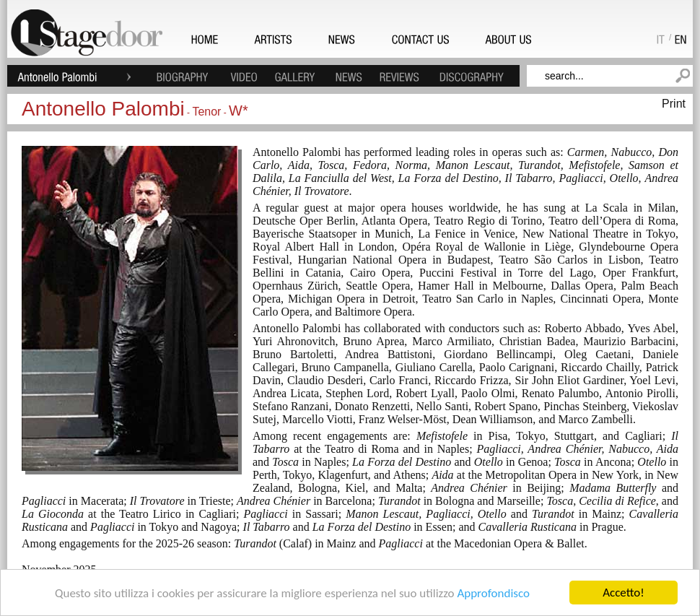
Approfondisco (493, 593)
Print (674, 104)
